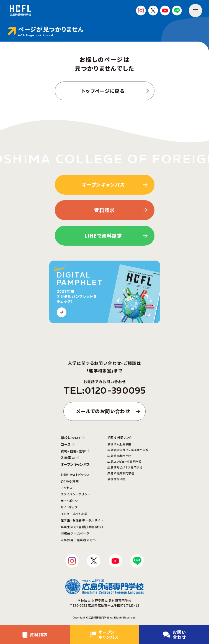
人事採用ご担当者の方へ (78, 540)
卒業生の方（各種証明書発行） (82, 527)
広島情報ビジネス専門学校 (125, 467)
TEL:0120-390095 (104, 391)
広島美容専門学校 (119, 456)
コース (68, 444)
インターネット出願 (74, 514)
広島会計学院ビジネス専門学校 (128, 450)
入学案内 (70, 458)
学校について (73, 438)
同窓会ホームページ (75, 533)
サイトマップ (69, 507)
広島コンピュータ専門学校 (124, 461)
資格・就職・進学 (75, 451)
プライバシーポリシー (76, 494)
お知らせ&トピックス (75, 475)
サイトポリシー (71, 501)
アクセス (67, 488)
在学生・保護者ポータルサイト (82, 520)
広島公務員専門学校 (121, 473)
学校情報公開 (116, 479)
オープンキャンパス (75, 464)
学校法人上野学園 (119, 444)
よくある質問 (70, 481)
